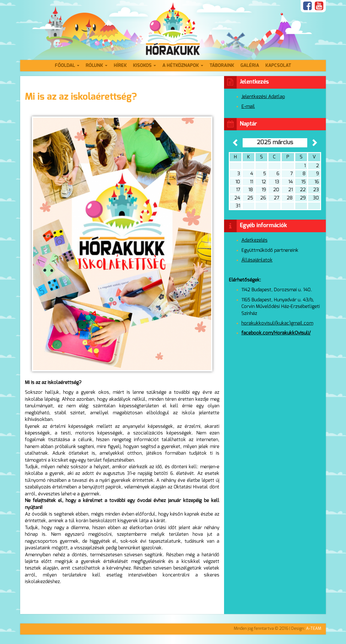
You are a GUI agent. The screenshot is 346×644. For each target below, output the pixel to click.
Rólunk (97, 65)
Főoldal (67, 65)
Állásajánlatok (257, 260)
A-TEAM (314, 629)
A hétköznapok (183, 65)
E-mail (248, 106)
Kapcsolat (278, 65)
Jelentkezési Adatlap (263, 97)
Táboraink (222, 65)
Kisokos (144, 65)
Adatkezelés (254, 240)
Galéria (250, 65)
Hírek (120, 65)
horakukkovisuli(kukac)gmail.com (277, 323)
